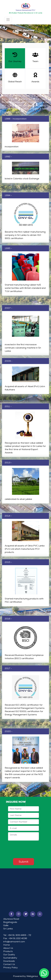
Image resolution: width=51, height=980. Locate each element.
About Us (8, 948)
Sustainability (10, 958)
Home (7, 945)
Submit (24, 862)
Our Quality (9, 955)
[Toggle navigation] (8, 20)
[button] (11, 914)
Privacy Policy (10, 968)
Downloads (9, 961)
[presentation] (29, 849)
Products (8, 951)
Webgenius (32, 976)
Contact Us (9, 964)
